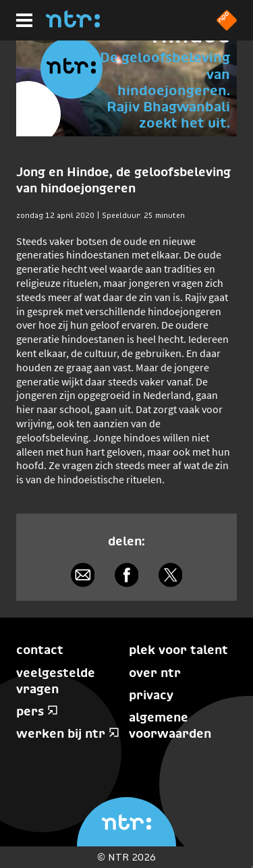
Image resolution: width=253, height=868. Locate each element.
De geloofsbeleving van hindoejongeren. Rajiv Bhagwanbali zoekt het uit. (165, 90)
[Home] (73, 24)
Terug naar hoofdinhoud (252, 867)
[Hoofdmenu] (24, 20)
